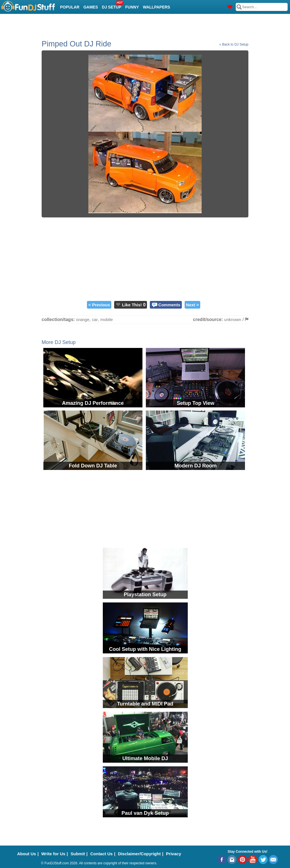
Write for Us (53, 854)
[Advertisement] (145, 258)
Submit (78, 854)
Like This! (132, 305)
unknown (233, 319)
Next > (192, 305)
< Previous (99, 305)
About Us (27, 854)
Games (90, 7)
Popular (70, 7)
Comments (169, 305)
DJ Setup (112, 5)
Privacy (173, 854)
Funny (132, 7)
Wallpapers (157, 7)
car (95, 319)
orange (83, 319)
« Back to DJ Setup (234, 44)
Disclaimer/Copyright (139, 854)
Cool (66, 21)
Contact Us (102, 854)
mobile (106, 319)
